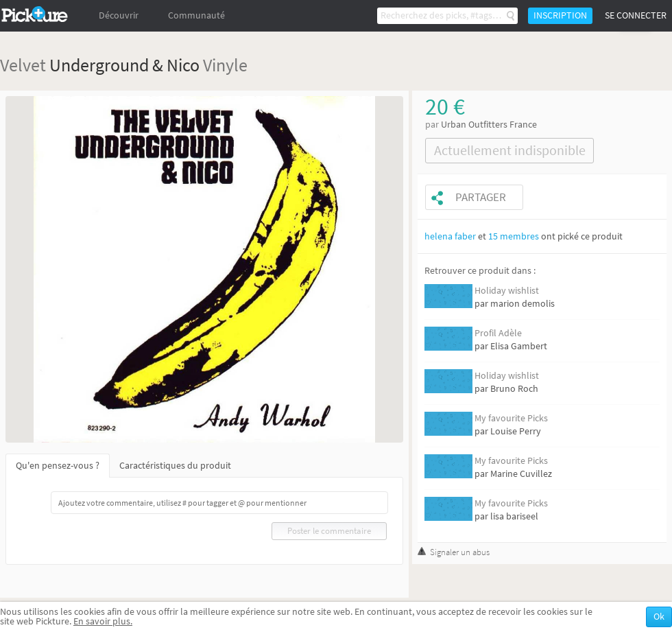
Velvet (23, 65)
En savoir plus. (103, 621)
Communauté (196, 15)
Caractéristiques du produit (175, 466)
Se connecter (636, 15)
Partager (481, 197)
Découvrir (119, 15)
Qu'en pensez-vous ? (58, 466)
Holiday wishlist (507, 291)
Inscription (560, 15)
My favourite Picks (511, 418)
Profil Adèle (498, 333)
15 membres (514, 236)
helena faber (450, 236)
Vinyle (225, 65)
